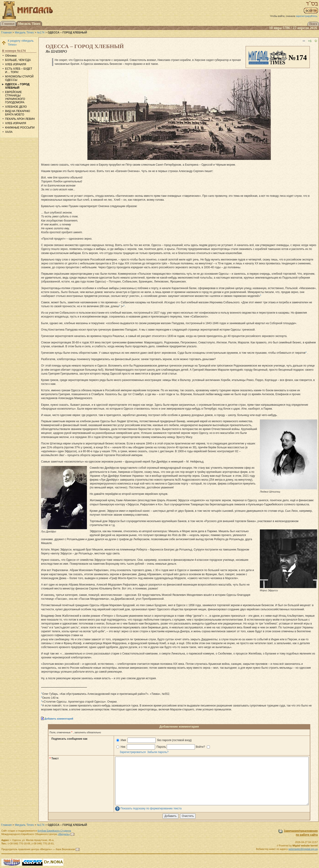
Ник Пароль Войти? (163, 747)
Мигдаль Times (24, 33)
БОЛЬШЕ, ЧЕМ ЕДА (18, 60)
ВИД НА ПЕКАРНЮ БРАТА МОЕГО (18, 113)
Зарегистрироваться (133, 752)
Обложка (11, 56)
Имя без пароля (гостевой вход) (154, 740)
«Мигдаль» (64, 834)
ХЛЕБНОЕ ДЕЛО (16, 107)
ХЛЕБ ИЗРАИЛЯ (15, 64)
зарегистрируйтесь (307, 16)
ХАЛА (9, 132)
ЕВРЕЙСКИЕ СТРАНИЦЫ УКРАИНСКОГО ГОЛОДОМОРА (15, 97)
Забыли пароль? (158, 752)
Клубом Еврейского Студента (54, 831)
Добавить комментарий (59, 719)
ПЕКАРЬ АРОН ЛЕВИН (20, 119)
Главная (6, 33)
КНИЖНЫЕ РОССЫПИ (20, 128)
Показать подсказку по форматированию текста (151, 808)
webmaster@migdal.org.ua (303, 849)
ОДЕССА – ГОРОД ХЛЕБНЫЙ (17, 86)
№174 (41, 33)
